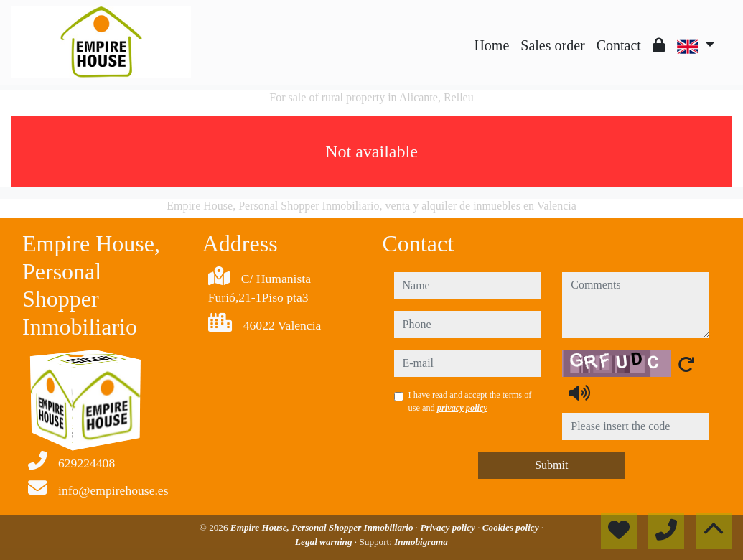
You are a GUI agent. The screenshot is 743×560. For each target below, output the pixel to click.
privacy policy (462, 408)
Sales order (552, 45)
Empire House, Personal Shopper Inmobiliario (323, 527)
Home (491, 45)
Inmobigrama (421, 542)
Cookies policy (512, 527)
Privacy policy (449, 527)
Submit (551, 465)
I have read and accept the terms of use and (470, 401)
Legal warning (325, 542)
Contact (619, 45)
